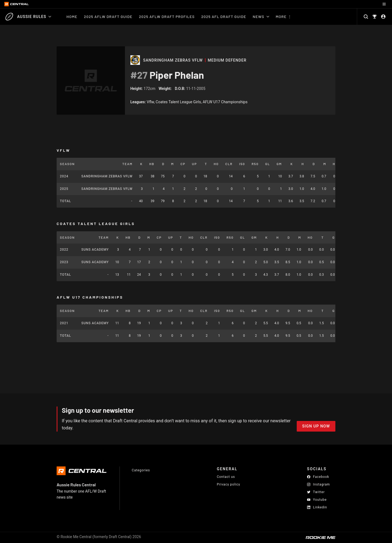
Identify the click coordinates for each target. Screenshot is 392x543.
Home (72, 16)
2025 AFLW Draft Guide (108, 16)
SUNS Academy (95, 250)
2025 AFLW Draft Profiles (167, 16)
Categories (141, 470)
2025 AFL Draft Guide (224, 16)
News (261, 16)
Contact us (226, 477)
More (281, 16)
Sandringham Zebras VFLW (173, 60)
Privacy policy (228, 484)
